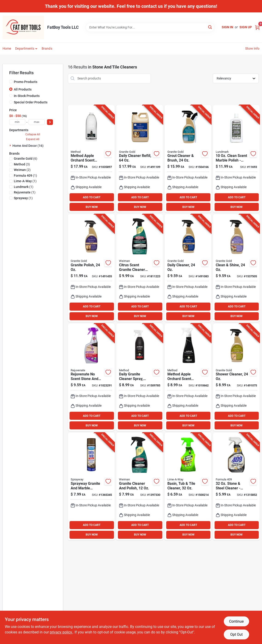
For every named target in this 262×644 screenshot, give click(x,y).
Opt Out (236, 634)
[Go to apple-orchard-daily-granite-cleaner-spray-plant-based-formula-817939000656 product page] (140, 377)
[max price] (37, 122)
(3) (22, 164)
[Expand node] (11, 145)
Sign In (227, 27)
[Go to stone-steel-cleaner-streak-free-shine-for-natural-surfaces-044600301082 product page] (236, 487)
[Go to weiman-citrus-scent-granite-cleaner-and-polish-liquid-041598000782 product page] (140, 487)
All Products (23, 89)
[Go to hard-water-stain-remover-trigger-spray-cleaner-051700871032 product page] (188, 487)
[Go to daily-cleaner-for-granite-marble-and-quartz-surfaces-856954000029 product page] (188, 268)
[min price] (17, 122)
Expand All (33, 139)
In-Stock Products (27, 96)
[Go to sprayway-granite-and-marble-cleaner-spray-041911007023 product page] (91, 487)
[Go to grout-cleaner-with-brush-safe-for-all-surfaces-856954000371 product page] (188, 159)
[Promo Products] (11, 82)
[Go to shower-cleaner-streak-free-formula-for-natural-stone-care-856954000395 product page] (236, 377)
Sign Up (246, 27)
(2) (22, 170)
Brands (47, 48)
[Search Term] (150, 27)
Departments (25, 48)
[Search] (210, 27)
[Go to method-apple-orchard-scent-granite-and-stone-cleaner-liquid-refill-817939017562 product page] (91, 159)
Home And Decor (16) (28, 146)
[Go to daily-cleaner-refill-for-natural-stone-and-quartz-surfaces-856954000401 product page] (140, 159)
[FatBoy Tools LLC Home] (23, 27)
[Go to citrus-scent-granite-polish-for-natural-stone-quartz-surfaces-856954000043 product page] (91, 268)
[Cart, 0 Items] (257, 27)
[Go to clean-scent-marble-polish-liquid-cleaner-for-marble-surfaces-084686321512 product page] (236, 159)
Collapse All (33, 134)
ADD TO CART (92, 197)
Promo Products (26, 82)
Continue (236, 621)
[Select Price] (50, 122)
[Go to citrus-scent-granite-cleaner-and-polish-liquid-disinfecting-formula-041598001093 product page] (140, 268)
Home (7, 48)
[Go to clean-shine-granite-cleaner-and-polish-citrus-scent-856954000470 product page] (236, 268)
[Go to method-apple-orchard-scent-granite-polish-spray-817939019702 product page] (188, 377)
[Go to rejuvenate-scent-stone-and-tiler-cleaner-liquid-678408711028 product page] (91, 377)
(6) (26, 159)
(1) (25, 176)
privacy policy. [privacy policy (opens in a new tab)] (61, 632)
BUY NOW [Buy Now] (92, 207)
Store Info (252, 48)
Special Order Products (31, 102)
